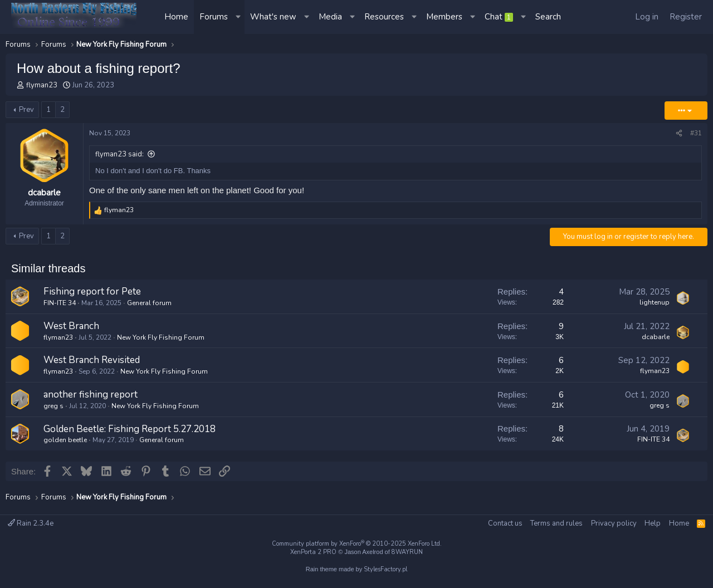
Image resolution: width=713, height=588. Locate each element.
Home (176, 17)
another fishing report (91, 395)
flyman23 (42, 85)
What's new (273, 17)
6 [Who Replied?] (561, 360)
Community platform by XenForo (357, 544)
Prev (26, 110)
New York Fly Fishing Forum (161, 337)
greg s (53, 406)
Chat (499, 17)
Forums (214, 17)
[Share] (679, 133)
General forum (149, 303)
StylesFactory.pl (385, 569)
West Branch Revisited (92, 360)
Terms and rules (556, 523)
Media (330, 17)
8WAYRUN (407, 552)
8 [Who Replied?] (561, 429)
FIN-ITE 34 (60, 303)
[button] (239, 17)
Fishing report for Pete (92, 291)
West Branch (71, 326)
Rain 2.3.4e (31, 523)
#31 (696, 133)
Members (444, 17)
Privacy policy (614, 523)
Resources (384, 17)
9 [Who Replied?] (561, 326)
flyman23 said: (119, 154)
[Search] (548, 17)
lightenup (655, 302)
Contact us (505, 523)
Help (653, 523)
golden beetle (65, 440)
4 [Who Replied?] (561, 292)
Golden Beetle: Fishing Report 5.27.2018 (130, 429)
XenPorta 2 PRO (313, 552)
